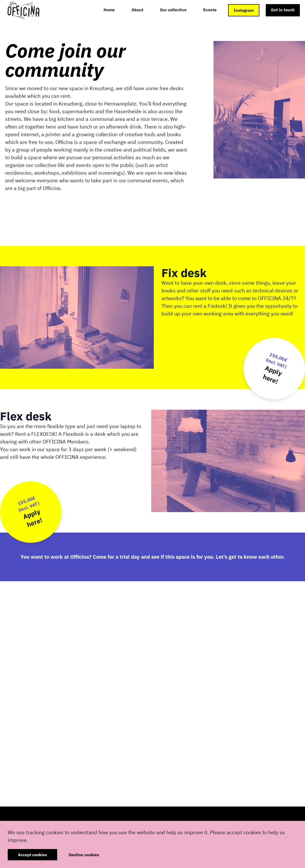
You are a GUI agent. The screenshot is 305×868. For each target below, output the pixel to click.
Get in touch (283, 10)
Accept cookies (32, 855)
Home (109, 10)
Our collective (173, 10)
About (137, 10)
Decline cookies (84, 855)
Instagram (244, 10)
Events (210, 10)
